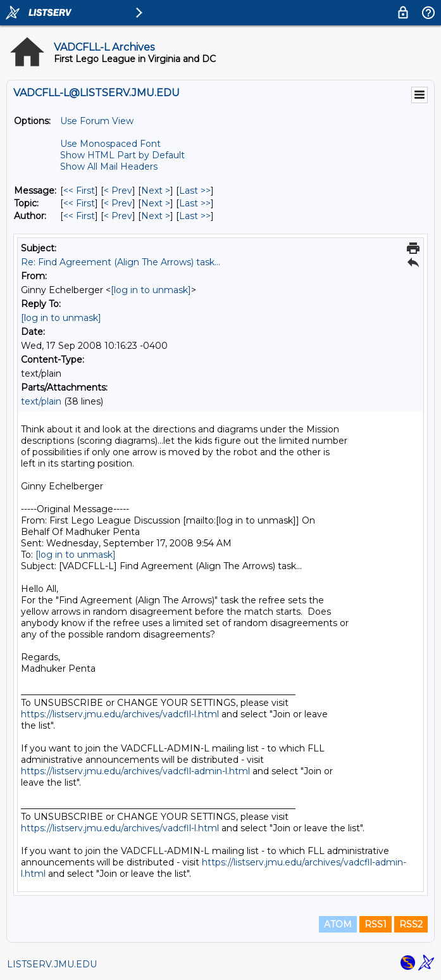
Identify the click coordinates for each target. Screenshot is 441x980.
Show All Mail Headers (109, 166)
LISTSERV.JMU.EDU (52, 964)
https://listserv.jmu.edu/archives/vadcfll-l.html (120, 714)
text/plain (41, 401)
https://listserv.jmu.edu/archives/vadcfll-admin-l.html (135, 771)
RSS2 (411, 924)
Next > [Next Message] (156, 191)
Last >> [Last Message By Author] (195, 216)
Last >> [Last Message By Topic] (195, 203)
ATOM (338, 924)
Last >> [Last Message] (195, 191)
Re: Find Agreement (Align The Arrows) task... (121, 262)
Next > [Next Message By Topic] (156, 203)
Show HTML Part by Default (122, 155)
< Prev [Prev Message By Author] (118, 216)
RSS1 (376, 924)
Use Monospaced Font (110, 144)
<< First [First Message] (79, 191)
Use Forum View (97, 121)
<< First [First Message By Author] (79, 216)
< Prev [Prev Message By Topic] (118, 203)
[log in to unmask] (151, 290)
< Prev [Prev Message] (118, 191)
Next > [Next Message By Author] (156, 216)
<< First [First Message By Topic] (79, 203)
